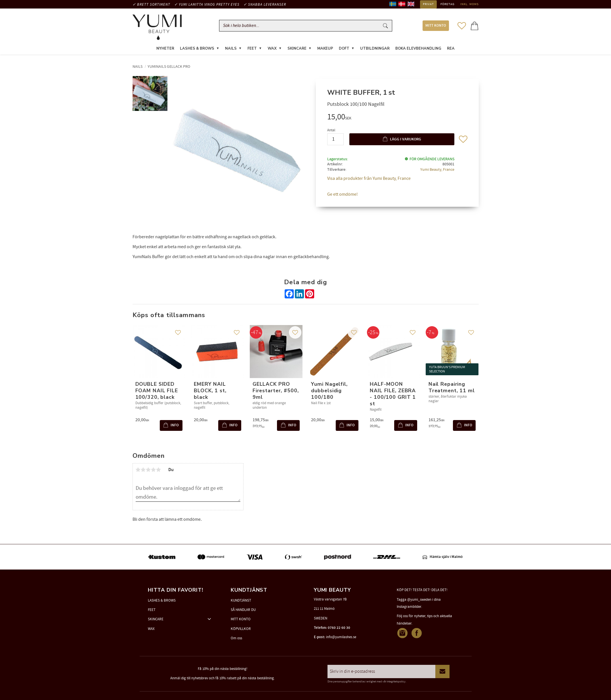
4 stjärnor (154, 471)
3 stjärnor (148, 471)
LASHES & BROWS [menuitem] (197, 49)
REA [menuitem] (451, 49)
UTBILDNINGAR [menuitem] (375, 49)
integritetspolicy (396, 682)
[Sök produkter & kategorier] (301, 26)
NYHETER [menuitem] (165, 49)
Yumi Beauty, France (437, 171)
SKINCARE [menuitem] (297, 49)
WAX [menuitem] (272, 49)
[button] (462, 26)
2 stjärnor (143, 471)
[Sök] (385, 26)
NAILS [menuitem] (231, 49)
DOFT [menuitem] (344, 49)
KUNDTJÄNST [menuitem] (241, 600)
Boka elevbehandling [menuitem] (418, 49)
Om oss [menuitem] (236, 638)
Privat (428, 4)
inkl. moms (470, 4)
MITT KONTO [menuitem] (436, 26)
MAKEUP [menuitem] (325, 49)
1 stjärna (138, 471)
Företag (448, 4)
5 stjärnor (159, 471)
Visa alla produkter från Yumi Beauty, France (369, 180)
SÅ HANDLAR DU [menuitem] (243, 610)
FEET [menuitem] (252, 49)
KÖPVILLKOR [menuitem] (241, 629)
